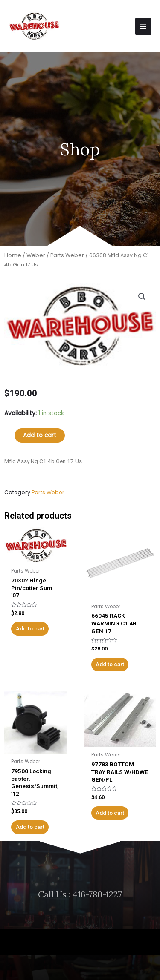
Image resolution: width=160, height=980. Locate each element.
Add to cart (40, 435)
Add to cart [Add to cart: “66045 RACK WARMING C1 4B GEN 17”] (110, 664)
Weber (36, 255)
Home (13, 255)
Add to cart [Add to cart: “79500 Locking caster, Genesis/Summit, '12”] (30, 827)
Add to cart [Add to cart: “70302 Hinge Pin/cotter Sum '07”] (30, 628)
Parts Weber (67, 255)
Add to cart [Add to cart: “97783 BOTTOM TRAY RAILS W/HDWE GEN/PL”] (110, 813)
